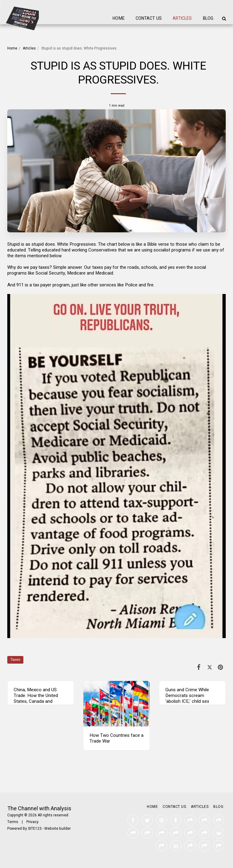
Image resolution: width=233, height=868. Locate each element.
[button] (224, 19)
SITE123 (35, 829)
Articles (29, 48)
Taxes (15, 660)
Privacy (32, 822)
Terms (13, 822)
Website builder (57, 829)
